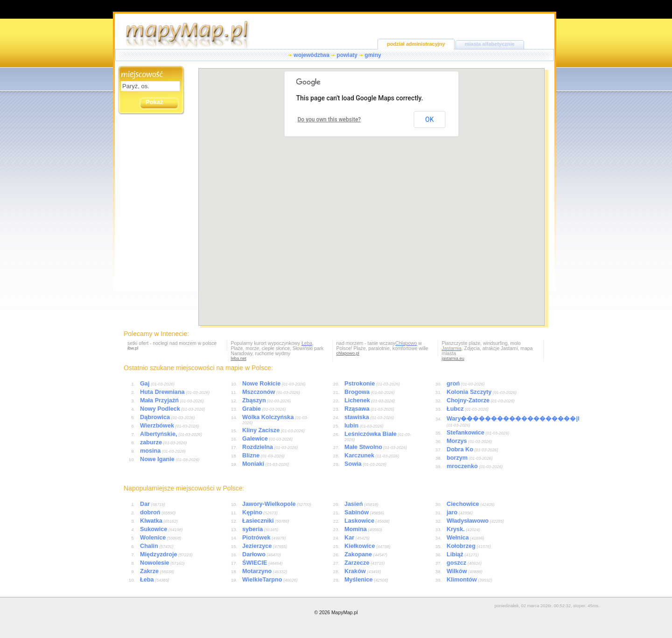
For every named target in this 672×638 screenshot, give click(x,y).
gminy (373, 55)
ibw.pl (133, 348)
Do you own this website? (329, 119)
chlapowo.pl (348, 353)
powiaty (347, 55)
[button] (357, 247)
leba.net (239, 358)
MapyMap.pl (345, 613)
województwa (311, 55)
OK (429, 119)
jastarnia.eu (453, 358)
